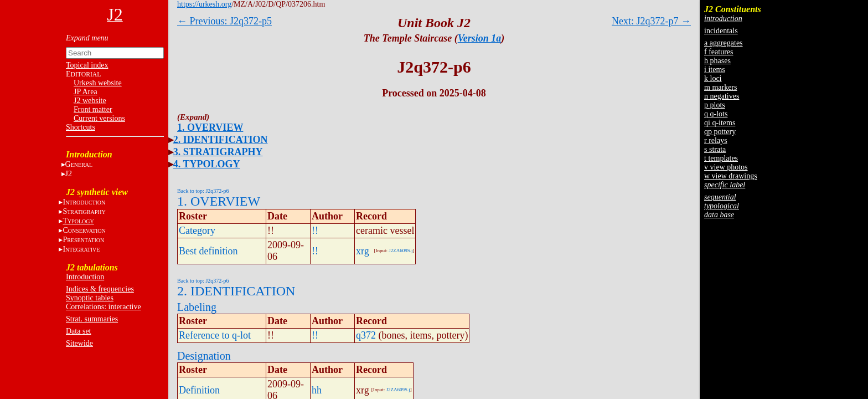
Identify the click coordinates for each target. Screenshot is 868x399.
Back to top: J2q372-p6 (203, 191)
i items (715, 70)
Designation (204, 356)
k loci (713, 78)
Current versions (99, 118)
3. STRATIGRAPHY (218, 152)
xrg (363, 251)
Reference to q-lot (215, 335)
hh (317, 390)
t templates (721, 158)
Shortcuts (81, 127)
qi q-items (720, 123)
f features (719, 52)
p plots (715, 105)
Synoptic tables (90, 298)
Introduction (85, 277)
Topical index (87, 65)
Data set (78, 331)
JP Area (86, 92)
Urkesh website (98, 83)
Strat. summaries (92, 319)
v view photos (726, 167)
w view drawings (731, 176)
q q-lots (716, 114)
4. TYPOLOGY (207, 164)
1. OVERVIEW (210, 127)
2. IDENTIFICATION (221, 140)
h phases (717, 61)
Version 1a (480, 38)
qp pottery (720, 132)
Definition (199, 390)
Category (197, 231)
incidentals (721, 31)
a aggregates (724, 43)
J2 (69, 174)
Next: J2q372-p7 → (651, 21)
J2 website (90, 101)
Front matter (93, 109)
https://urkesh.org (204, 4)
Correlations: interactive (104, 307)
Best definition (208, 251)
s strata (715, 149)
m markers (720, 87)
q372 (366, 335)
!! (315, 231)
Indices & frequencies (100, 289)
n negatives (722, 96)
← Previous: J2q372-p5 (224, 21)
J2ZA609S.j (401, 250)
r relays (716, 140)
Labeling (197, 307)
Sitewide (79, 343)
